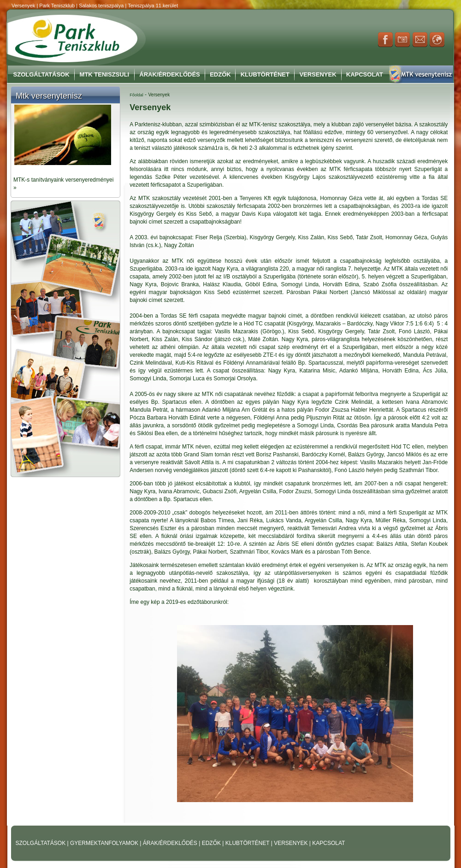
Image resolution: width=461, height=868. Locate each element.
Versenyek (318, 74)
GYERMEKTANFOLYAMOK (105, 843)
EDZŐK (212, 843)
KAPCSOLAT (328, 843)
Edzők (220, 74)
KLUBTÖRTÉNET (248, 843)
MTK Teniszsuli (105, 74)
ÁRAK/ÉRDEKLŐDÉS (170, 843)
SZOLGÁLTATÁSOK (41, 843)
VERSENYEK (292, 843)
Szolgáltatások (41, 74)
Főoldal (136, 95)
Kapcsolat (365, 74)
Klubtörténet (265, 74)
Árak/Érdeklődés (169, 74)
